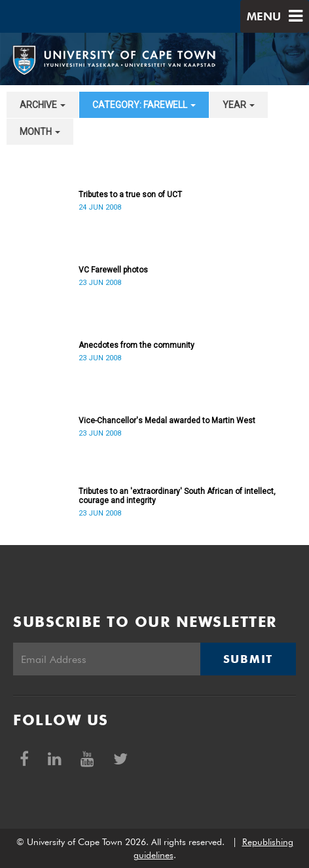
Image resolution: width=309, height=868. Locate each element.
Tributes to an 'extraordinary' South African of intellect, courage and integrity (177, 496)
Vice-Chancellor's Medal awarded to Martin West (167, 421)
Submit (248, 659)
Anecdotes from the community (136, 345)
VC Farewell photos (113, 270)
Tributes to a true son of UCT (130, 195)
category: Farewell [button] (144, 105)
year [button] (239, 105)
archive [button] (43, 105)
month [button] (40, 132)
